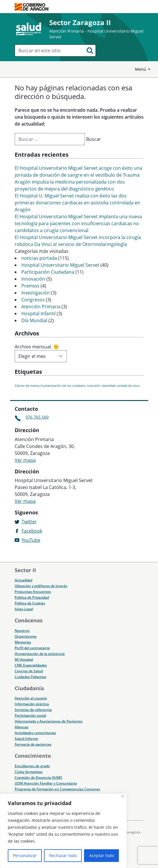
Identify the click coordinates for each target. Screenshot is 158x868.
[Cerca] (123, 796)
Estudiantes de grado (32, 766)
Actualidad (23, 580)
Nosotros (22, 631)
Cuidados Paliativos (31, 677)
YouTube (31, 540)
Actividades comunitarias (35, 733)
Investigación (36, 293)
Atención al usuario (31, 698)
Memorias (23, 642)
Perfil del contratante (32, 648)
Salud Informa (26, 739)
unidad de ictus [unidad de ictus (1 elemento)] (128, 386)
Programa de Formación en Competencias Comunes (57, 789)
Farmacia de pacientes (33, 744)
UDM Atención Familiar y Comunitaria (46, 783)
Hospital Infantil (38, 313)
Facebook (32, 531)
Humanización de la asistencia (40, 654)
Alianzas (22, 727)
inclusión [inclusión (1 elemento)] (94, 386)
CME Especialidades (31, 665)
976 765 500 (37, 417)
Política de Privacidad (32, 597)
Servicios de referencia (33, 710)
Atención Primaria (41, 307)
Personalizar (25, 855)
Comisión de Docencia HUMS (38, 778)
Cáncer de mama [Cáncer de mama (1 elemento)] (27, 386)
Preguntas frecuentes (33, 592)
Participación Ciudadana (48, 272)
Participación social (30, 715)
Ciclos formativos (29, 772)
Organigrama (26, 636)
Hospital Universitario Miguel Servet (60, 265)
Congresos (33, 300)
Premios (30, 286)
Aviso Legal (24, 609)
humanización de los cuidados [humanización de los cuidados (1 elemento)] (63, 386)
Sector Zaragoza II (80, 22)
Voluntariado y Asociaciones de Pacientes (49, 721)
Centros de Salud (29, 671)
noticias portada (39, 258)
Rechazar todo (63, 855)
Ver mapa (25, 460)
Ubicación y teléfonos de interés (41, 586)
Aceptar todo (102, 855)
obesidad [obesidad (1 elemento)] (108, 386)
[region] (63, 831)
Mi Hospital (24, 659)
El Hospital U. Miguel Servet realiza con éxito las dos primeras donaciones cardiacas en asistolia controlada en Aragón (77, 203)
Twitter (29, 522)
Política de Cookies (30, 603)
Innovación (33, 279)
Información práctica (32, 704)
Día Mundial (34, 320)
